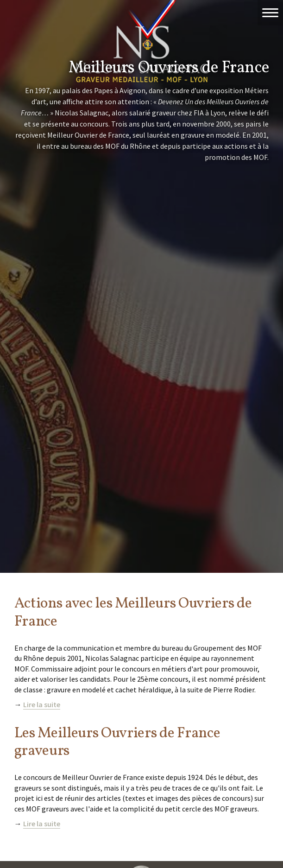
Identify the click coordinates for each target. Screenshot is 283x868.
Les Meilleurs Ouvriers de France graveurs (117, 742)
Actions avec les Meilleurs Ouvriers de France (133, 613)
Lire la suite (42, 704)
